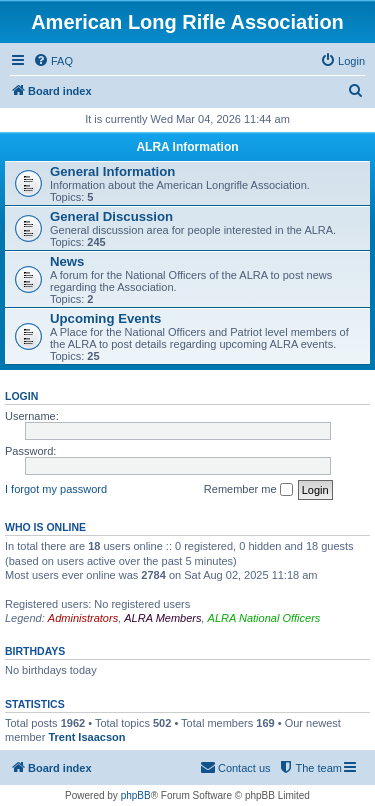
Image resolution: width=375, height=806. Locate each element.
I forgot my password (56, 489)
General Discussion (111, 216)
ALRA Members (162, 618)
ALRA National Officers (264, 618)
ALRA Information (187, 147)
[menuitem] (53, 61)
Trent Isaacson (86, 737)
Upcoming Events (105, 318)
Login (21, 396)
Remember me (248, 490)
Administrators (83, 618)
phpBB (136, 795)
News (67, 261)
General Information (112, 171)
